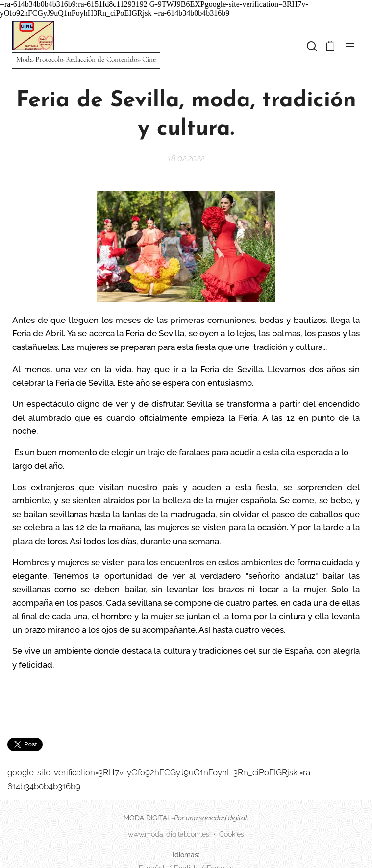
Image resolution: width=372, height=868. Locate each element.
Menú (350, 47)
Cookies (232, 834)
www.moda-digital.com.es (169, 834)
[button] (311, 46)
